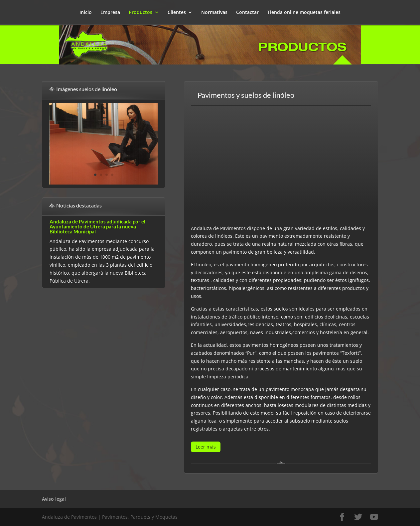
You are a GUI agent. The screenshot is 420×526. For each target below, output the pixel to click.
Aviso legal (54, 499)
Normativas (214, 13)
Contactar (247, 13)
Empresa (110, 13)
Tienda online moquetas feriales (304, 13)
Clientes (177, 13)
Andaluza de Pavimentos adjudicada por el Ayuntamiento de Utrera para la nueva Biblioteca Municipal (97, 226)
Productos (140, 13)
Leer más (206, 447)
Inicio (86, 13)
